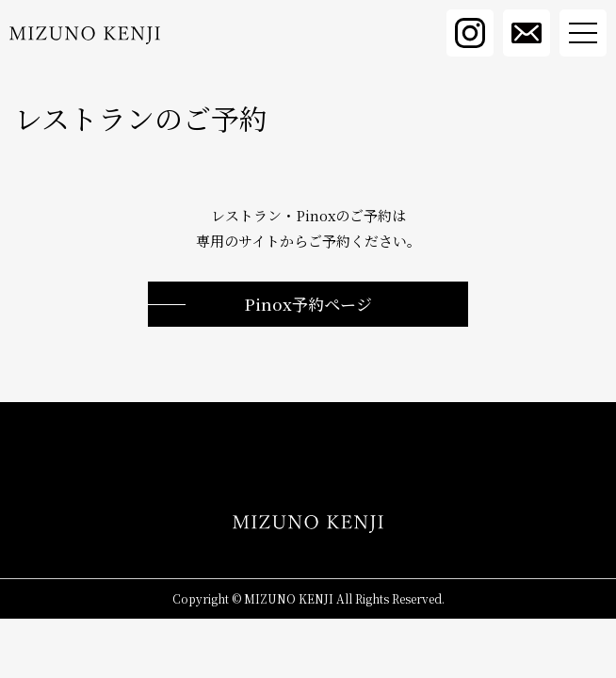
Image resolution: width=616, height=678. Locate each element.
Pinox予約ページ (308, 304)
